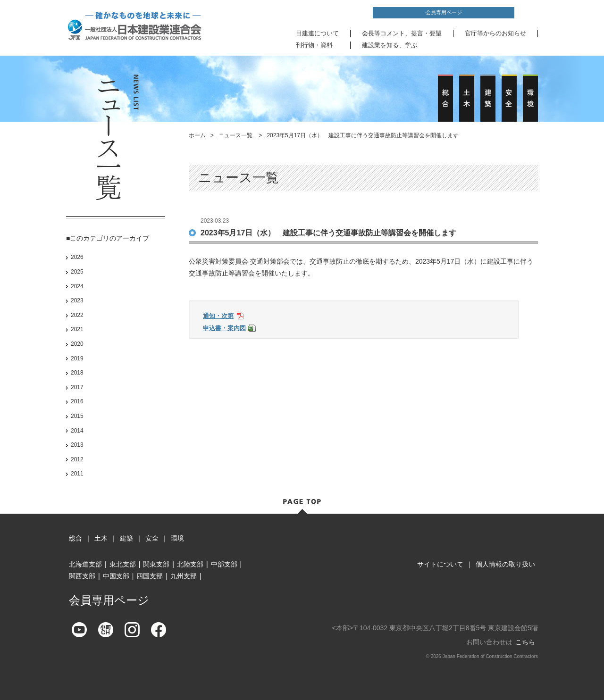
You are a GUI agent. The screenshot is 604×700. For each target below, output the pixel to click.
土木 (101, 538)
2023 (77, 300)
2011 (77, 474)
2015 (77, 416)
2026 (77, 257)
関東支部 (156, 564)
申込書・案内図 (224, 328)
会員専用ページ (444, 12)
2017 (77, 387)
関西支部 (82, 576)
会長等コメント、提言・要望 (402, 33)
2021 (77, 329)
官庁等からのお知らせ (495, 33)
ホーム (197, 135)
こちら (525, 642)
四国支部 (150, 576)
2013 (77, 445)
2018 (77, 373)
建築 (126, 538)
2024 (77, 286)
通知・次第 (218, 316)
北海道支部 (85, 564)
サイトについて (440, 564)
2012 (77, 459)
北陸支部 (190, 564)
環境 (177, 538)
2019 (77, 358)
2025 (77, 272)
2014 (77, 431)
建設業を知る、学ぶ (390, 45)
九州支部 (184, 576)
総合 (75, 538)
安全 (152, 538)
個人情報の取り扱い (505, 564)
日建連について (317, 33)
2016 (77, 401)
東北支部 (123, 564)
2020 (77, 344)
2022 (77, 315)
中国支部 (116, 576)
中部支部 (224, 564)
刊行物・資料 (314, 45)
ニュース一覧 (236, 135)
